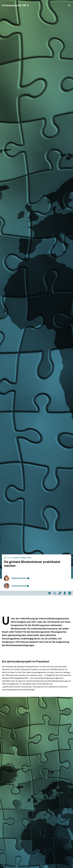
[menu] (69, 6)
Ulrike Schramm (19, 586)
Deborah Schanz (19, 578)
